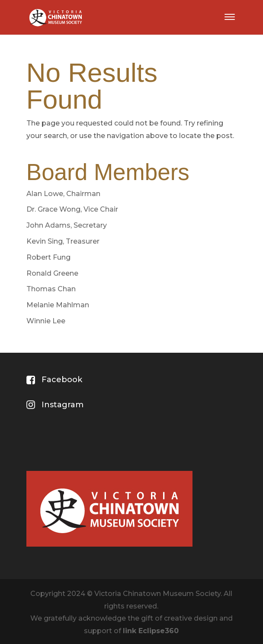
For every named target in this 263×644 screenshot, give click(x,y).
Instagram (63, 405)
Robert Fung (48, 257)
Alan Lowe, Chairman (63, 194)
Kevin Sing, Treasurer (63, 241)
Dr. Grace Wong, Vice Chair (72, 209)
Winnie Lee (46, 321)
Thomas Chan (51, 289)
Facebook (62, 380)
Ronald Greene (52, 273)
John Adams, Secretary (67, 225)
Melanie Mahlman (58, 305)
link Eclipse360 (151, 631)
